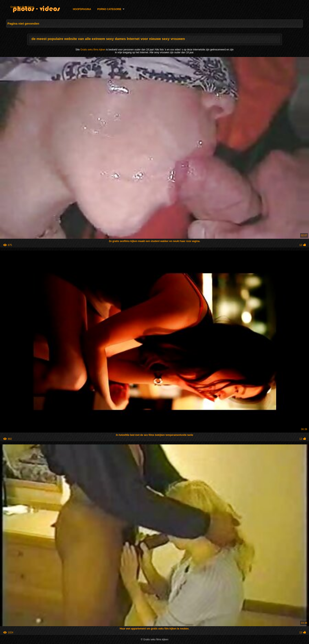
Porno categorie (109, 9)
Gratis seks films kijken (93, 50)
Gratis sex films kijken (22, 7)
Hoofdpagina (82, 9)
